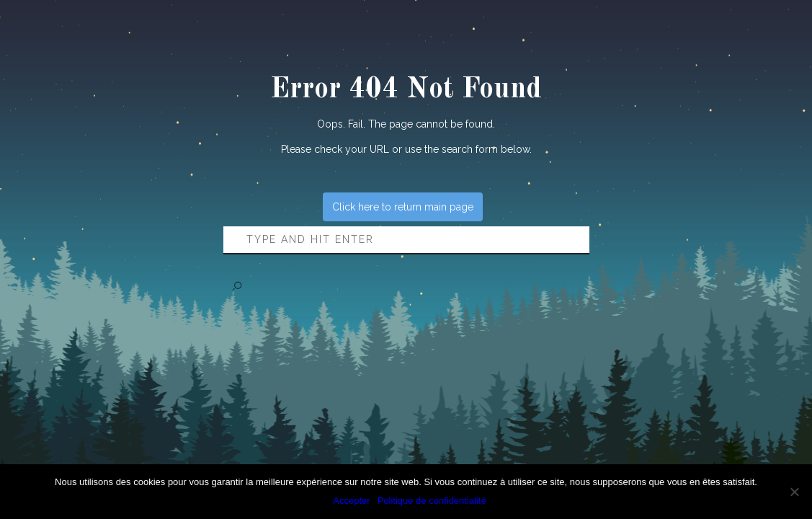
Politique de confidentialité (432, 501)
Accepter (351, 501)
